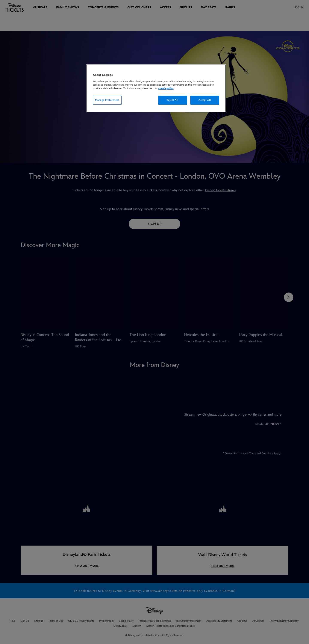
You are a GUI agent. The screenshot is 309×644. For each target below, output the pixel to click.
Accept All (205, 100)
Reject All (173, 100)
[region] (156, 88)
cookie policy (166, 88)
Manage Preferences (107, 100)
